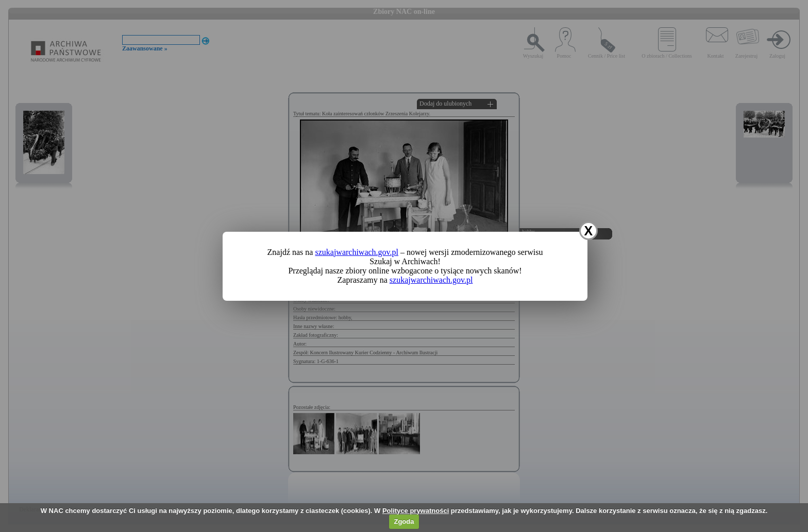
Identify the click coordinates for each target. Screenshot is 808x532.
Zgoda (404, 521)
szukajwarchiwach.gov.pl (357, 252)
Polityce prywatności (416, 511)
